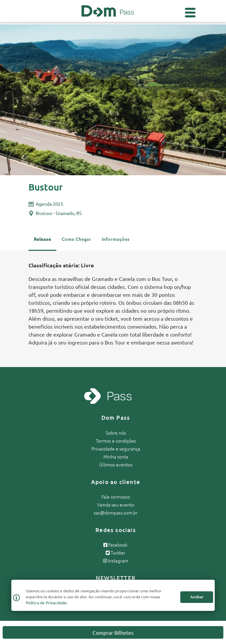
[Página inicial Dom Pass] (108, 10)
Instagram (116, 561)
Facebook (115, 545)
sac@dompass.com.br (116, 512)
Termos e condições (116, 441)
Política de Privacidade (46, 603)
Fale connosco (116, 497)
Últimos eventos (116, 464)
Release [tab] (42, 239)
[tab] (116, 242)
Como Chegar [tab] (76, 239)
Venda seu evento (116, 505)
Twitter (115, 553)
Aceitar (197, 597)
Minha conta (116, 456)
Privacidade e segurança (116, 449)
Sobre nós (116, 433)
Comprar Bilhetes (113, 632)
